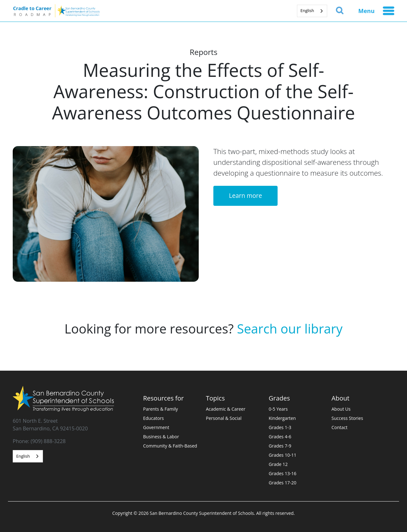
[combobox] (312, 11)
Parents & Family (161, 409)
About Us (341, 409)
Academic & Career (226, 409)
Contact (340, 427)
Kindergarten (282, 418)
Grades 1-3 (280, 427)
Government (156, 427)
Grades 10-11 (283, 455)
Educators (153, 418)
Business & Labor (161, 437)
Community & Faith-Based (170, 446)
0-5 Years (278, 409)
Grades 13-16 (283, 473)
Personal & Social (224, 418)
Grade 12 (278, 464)
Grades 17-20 (283, 483)
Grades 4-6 (280, 437)
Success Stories (347, 418)
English (307, 10)
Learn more (245, 195)
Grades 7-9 (280, 446)
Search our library (290, 329)
